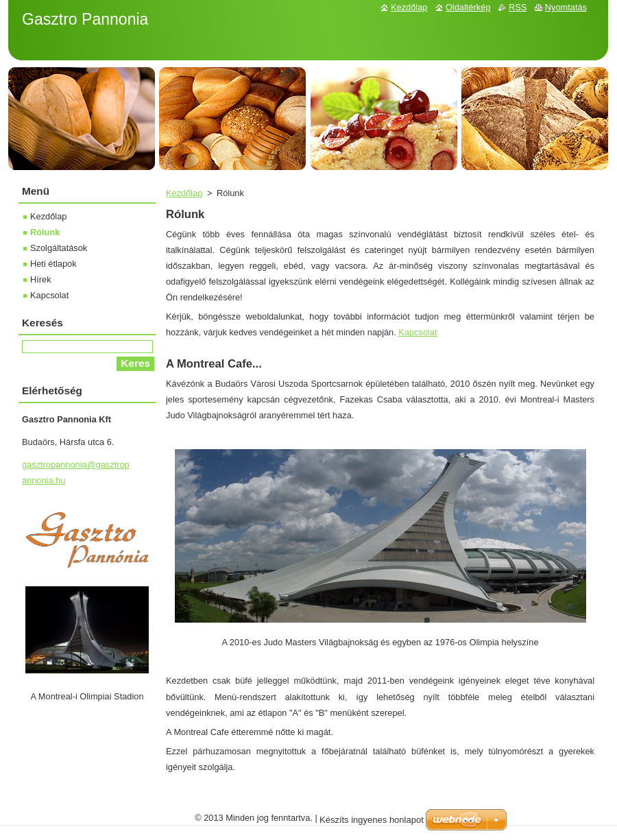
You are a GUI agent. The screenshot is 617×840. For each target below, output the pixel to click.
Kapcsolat (418, 332)
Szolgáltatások (59, 248)
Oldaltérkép (468, 7)
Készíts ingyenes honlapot (372, 820)
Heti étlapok (53, 264)
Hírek (41, 279)
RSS (518, 7)
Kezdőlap (184, 193)
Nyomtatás (566, 7)
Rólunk (45, 232)
